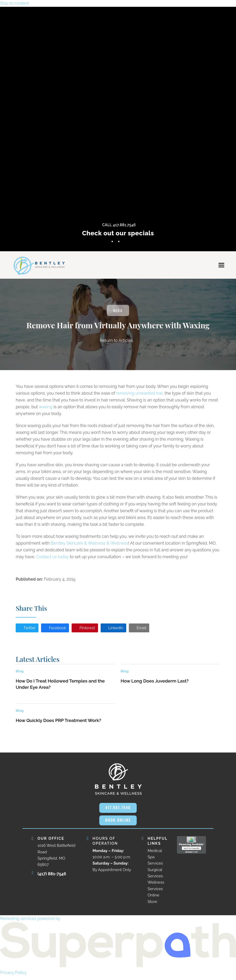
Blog (118, 312)
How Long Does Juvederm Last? (155, 684)
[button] (221, 266)
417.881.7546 (118, 810)
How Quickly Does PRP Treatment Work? (58, 723)
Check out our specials (118, 233)
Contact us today (52, 559)
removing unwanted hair (140, 395)
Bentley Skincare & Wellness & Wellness (89, 545)
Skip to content (15, 3)
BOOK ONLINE (118, 824)
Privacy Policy (13, 976)
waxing (46, 409)
